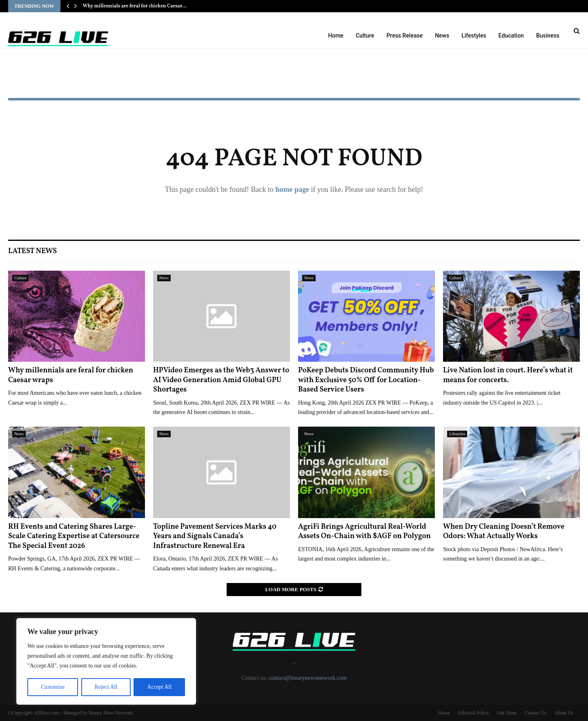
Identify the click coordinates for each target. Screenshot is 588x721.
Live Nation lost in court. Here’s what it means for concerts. (508, 375)
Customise (52, 687)
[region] (106, 662)
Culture (365, 36)
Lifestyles (474, 36)
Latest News (32, 251)
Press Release (404, 36)
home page (292, 189)
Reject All (106, 687)
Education (511, 36)
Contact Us (535, 713)
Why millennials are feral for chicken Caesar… (135, 6)
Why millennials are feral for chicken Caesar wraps (71, 375)
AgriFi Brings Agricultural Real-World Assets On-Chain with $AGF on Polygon (364, 532)
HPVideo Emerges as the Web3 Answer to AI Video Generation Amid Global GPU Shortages (221, 380)
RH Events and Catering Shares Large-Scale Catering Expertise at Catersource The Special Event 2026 (74, 536)
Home (336, 36)
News (442, 36)
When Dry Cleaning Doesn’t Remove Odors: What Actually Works (504, 532)
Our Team (507, 713)
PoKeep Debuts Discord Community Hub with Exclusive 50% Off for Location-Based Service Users (366, 380)
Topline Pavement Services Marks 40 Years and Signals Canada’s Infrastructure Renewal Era (215, 536)
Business (548, 36)
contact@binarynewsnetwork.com (308, 678)
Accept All (159, 687)
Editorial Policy (474, 713)
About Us (564, 713)
